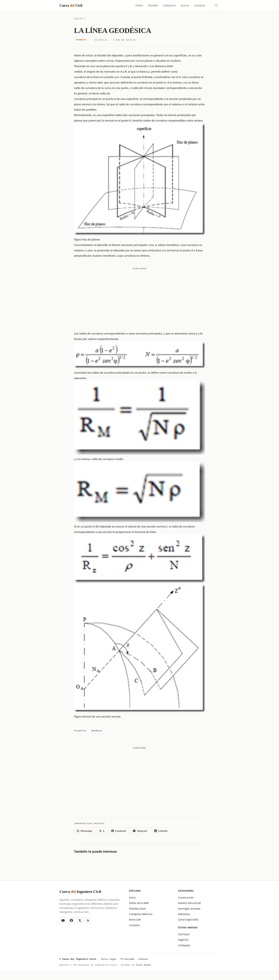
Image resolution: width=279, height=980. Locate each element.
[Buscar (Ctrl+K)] (216, 5)
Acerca (185, 5)
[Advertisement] (139, 301)
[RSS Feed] (88, 920)
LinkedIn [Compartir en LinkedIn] (161, 831)
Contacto (200, 5)
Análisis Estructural (189, 903)
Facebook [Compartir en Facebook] (119, 831)
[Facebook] (71, 920)
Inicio (78, 19)
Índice (139, 5)
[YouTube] (63, 920)
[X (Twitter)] (80, 920)
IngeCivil (183, 940)
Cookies (143, 959)
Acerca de (135, 920)
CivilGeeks (184, 945)
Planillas (153, 5)
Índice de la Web (139, 903)
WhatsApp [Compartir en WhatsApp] (84, 831)
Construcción (186, 898)
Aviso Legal (109, 959)
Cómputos (169, 5)
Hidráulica (184, 914)
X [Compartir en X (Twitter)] (102, 831)
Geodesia (81, 40)
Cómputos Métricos (141, 914)
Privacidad (127, 959)
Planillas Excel (137, 909)
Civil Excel (184, 934)
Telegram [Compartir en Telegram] (140, 831)
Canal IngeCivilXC (188, 920)
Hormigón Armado (189, 909)
